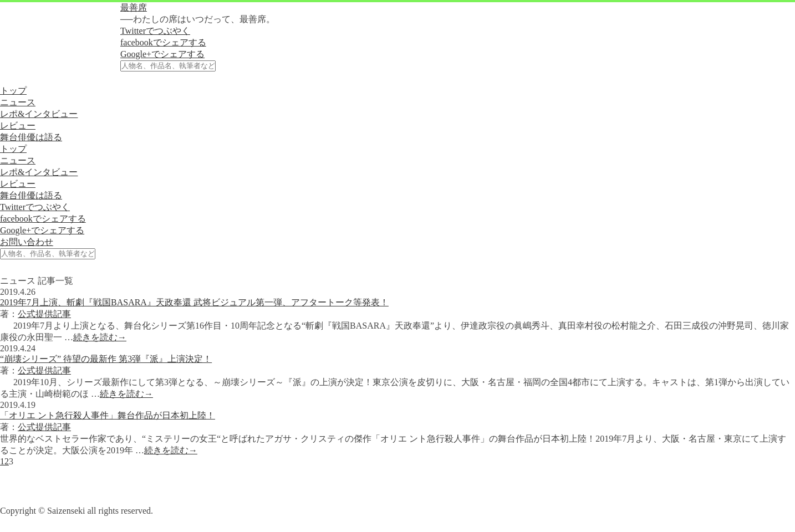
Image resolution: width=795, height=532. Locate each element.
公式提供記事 (44, 314)
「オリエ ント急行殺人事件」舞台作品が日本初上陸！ (108, 415)
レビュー (18, 126)
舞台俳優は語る (31, 137)
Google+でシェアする (162, 54)
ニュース (18, 102)
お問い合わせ (27, 242)
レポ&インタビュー (39, 114)
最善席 (134, 7)
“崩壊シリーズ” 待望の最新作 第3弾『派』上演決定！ (106, 359)
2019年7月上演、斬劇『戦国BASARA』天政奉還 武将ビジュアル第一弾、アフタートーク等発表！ (194, 302)
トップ (13, 91)
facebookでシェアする (163, 42)
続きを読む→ (100, 337)
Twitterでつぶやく (155, 31)
